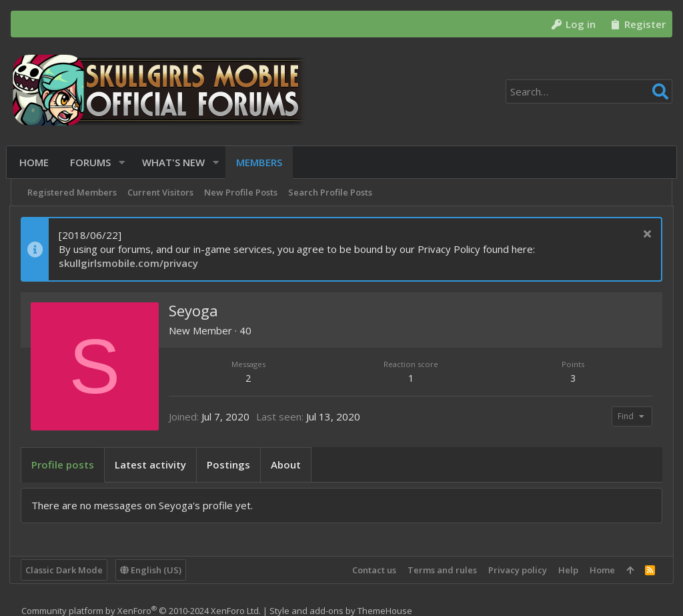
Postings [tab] (230, 465)
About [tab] (287, 465)
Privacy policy (516, 570)
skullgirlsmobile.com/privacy (130, 263)
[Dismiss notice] (644, 235)
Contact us (373, 570)
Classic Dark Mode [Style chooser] (65, 570)
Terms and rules (441, 570)
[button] (124, 163)
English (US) (152, 570)
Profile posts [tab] (64, 465)
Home (601, 570)
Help (567, 570)
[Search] (589, 91)
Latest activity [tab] (152, 465)
